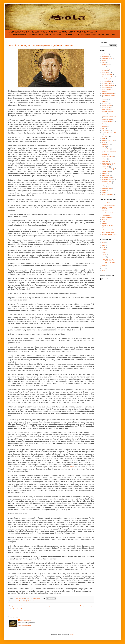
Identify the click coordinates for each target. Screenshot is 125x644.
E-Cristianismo (106, 215)
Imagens (104, 114)
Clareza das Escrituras (108, 77)
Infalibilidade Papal (107, 120)
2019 (104, 248)
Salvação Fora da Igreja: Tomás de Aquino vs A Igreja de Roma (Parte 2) (42, 45)
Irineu (103, 124)
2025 (104, 243)
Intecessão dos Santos (108, 122)
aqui (72, 467)
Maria (103, 138)
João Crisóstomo (106, 130)
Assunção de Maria (107, 58)
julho (105, 250)
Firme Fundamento (107, 217)
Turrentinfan (105, 211)
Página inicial (51, 606)
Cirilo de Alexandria (107, 75)
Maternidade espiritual (108, 140)
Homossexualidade (107, 108)
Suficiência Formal (107, 182)
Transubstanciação (107, 188)
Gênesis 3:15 (105, 103)
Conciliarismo (105, 79)
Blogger (72, 635)
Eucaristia (104, 99)
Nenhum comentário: (36, 598)
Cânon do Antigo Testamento (106, 70)
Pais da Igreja (105, 145)
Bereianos (104, 219)
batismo (104, 63)
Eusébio (104, 101)
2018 (104, 266)
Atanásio (104, 60)
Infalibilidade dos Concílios (109, 116)
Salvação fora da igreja (21, 601)
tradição (104, 186)
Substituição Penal (107, 178)
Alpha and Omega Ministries (107, 208)
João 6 (103, 128)
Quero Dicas (106, 279)
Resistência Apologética (108, 213)
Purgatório (104, 155)
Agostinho (104, 54)
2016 (104, 271)
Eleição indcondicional (108, 93)
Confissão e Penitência (108, 85)
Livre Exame (105, 136)
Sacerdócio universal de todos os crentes (108, 164)
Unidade (104, 192)
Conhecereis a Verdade (108, 205)
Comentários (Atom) (19, 609)
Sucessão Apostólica (107, 180)
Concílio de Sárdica (107, 83)
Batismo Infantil (106, 65)
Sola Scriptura (105, 175)
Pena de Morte (106, 149)
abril (105, 257)
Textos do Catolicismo (108, 232)
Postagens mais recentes (16, 606)
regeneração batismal (108, 157)
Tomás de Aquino (32, 601)
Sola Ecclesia (105, 171)
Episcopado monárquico (108, 95)
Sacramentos (105, 167)
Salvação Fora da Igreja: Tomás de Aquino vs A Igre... (109, 261)
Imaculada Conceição (108, 112)
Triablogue (104, 224)
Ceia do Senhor (106, 73)
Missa (103, 143)
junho (105, 252)
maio (105, 255)
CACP (103, 221)
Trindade (104, 190)
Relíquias (104, 159)
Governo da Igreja (107, 105)
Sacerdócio (105, 161)
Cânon (103, 67)
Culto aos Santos (106, 88)
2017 (104, 268)
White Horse (105, 228)
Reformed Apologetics (108, 230)
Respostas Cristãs (26, 620)
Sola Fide (104, 173)
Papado (104, 147)
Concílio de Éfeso (106, 81)
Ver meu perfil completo (25, 625)
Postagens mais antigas (87, 606)
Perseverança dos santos (109, 151)
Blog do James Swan (107, 226)
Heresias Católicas (107, 203)
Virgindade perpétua (107, 195)
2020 (104, 245)
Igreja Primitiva (106, 110)
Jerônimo (104, 126)
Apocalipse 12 (105, 56)
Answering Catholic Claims (109, 234)
